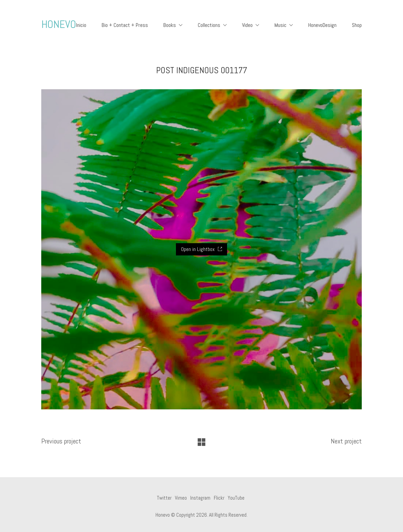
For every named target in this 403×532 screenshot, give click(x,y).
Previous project (61, 441)
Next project (346, 441)
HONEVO (59, 24)
